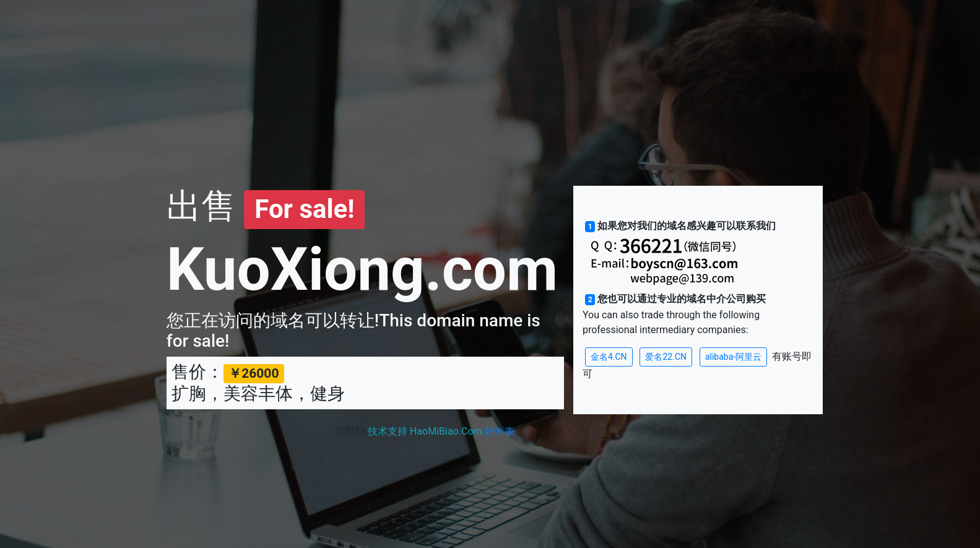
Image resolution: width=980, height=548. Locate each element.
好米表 (500, 431)
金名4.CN (609, 357)
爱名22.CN (666, 357)
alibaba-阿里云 (733, 357)
